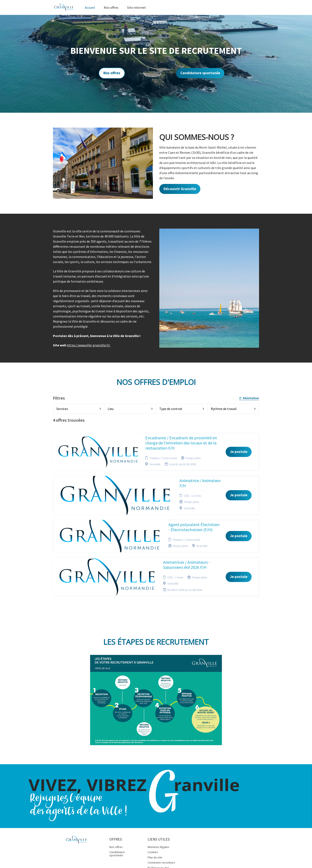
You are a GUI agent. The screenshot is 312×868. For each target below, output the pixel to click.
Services (79, 409)
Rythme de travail (233, 409)
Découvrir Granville (180, 189)
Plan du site (155, 800)
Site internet (137, 7)
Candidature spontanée (200, 73)
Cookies (153, 794)
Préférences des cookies (158, 811)
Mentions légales (158, 789)
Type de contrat (182, 409)
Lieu (130, 409)
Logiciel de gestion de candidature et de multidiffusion (156, 852)
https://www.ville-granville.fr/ (88, 345)
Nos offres (111, 7)
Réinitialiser (249, 398)
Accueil (90, 7)
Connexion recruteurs (161, 805)
